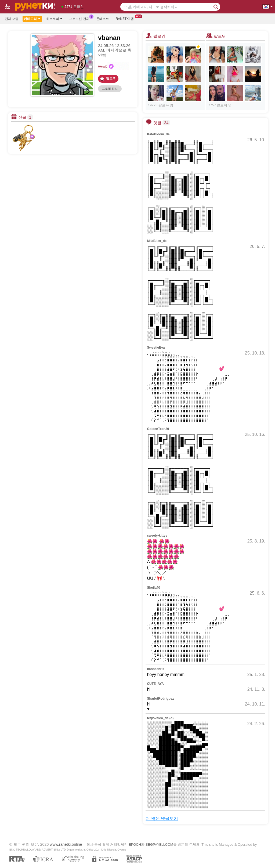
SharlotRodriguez (160, 699)
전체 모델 (12, 19)
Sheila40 (153, 588)
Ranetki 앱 (126, 18)
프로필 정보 (110, 89)
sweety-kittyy (157, 536)
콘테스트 (103, 19)
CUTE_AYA (155, 684)
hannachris (155, 669)
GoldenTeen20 (158, 429)
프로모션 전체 (80, 18)
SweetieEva (156, 348)
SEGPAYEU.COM (159, 845)
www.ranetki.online (66, 844)
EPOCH (135, 845)
